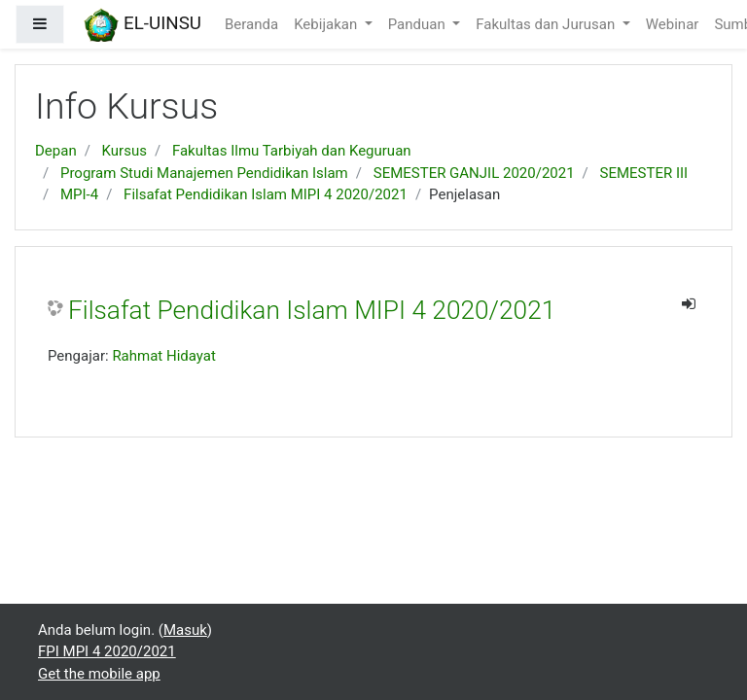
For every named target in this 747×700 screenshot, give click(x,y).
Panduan (419, 24)
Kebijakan (327, 24)
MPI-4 (79, 194)
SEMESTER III (644, 173)
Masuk (185, 630)
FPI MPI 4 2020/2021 (107, 651)
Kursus (124, 151)
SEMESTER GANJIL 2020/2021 (474, 173)
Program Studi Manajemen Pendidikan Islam (204, 173)
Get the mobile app (99, 674)
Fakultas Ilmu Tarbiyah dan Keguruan (292, 151)
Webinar (673, 24)
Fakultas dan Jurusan (547, 24)
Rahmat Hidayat (164, 356)
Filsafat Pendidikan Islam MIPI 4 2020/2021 (266, 194)
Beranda (251, 24)
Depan (56, 151)
